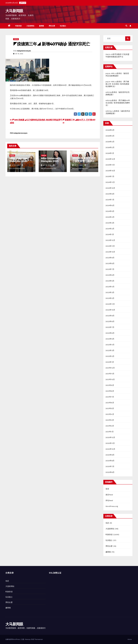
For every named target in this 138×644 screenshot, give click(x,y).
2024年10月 (110, 188)
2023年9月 (110, 258)
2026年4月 (110, 136)
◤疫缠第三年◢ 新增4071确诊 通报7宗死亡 (52, 44)
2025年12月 (110, 159)
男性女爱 (52, 26)
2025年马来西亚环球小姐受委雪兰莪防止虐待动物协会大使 (84, 161)
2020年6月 (110, 472)
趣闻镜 (42, 26)
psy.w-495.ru (111, 73)
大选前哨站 (30, 26)
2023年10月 (110, 252)
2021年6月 (110, 403)
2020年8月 (110, 461)
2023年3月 (110, 292)
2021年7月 (110, 397)
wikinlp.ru (110, 111)
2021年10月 (110, 379)
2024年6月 (110, 205)
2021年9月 (110, 385)
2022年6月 (110, 333)
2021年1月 (110, 432)
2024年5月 (110, 211)
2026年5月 (110, 130)
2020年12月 (110, 437)
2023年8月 (110, 263)
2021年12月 (110, 368)
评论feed (109, 500)
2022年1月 (110, 362)
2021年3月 (110, 420)
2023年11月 (110, 246)
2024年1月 (110, 234)
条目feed (109, 495)
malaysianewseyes (24, 51)
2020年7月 (110, 466)
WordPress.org (112, 506)
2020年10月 (110, 449)
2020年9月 (110, 455)
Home (130, 639)
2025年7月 (110, 176)
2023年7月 (110, 269)
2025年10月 (110, 171)
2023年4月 (110, 287)
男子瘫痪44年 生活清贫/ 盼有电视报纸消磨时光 (117, 84)
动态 (107, 523)
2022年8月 (110, 321)
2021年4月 (110, 414)
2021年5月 (110, 408)
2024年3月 (110, 223)
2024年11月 (110, 182)
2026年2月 (110, 147)
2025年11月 (110, 165)
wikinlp (109, 92)
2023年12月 (110, 240)
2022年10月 (110, 310)
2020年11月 (110, 443)
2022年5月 (110, 339)
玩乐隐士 (63, 26)
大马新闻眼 (14, 11)
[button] (126, 26)
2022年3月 (110, 350)
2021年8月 (110, 391)
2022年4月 (110, 345)
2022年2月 (110, 356)
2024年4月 (110, 217)
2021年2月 (110, 426)
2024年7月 (110, 200)
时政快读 (18, 26)
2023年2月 (110, 298)
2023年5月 (110, 281)
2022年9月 (110, 316)
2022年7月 (110, 327)
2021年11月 (110, 374)
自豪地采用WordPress (13, 639)
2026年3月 (110, 142)
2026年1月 (110, 153)
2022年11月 (110, 304)
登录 (107, 489)
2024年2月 (110, 229)
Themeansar (39, 639)
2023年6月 (110, 275)
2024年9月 (110, 194)
